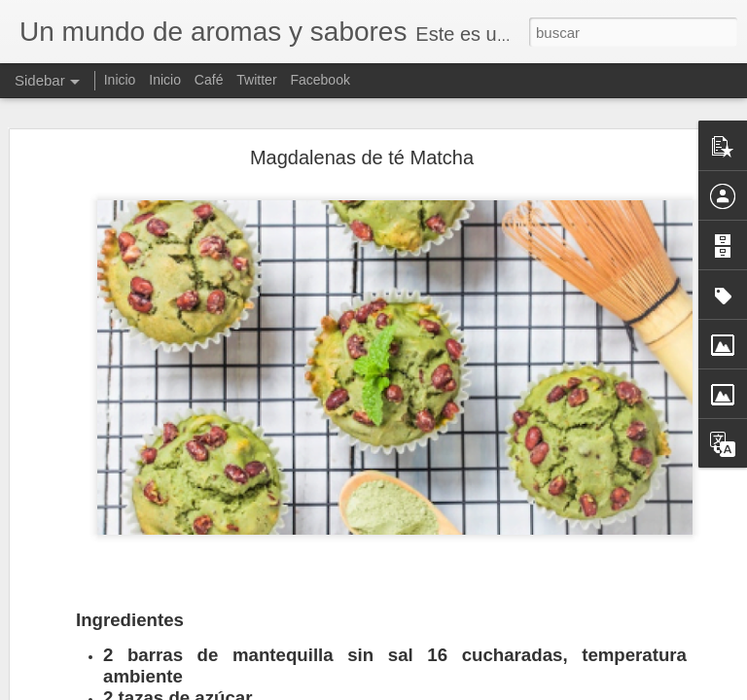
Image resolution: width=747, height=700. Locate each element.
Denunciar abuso (514, 689)
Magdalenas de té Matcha (362, 131)
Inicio (120, 80)
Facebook (320, 80)
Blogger (449, 689)
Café (209, 80)
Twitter (256, 80)
